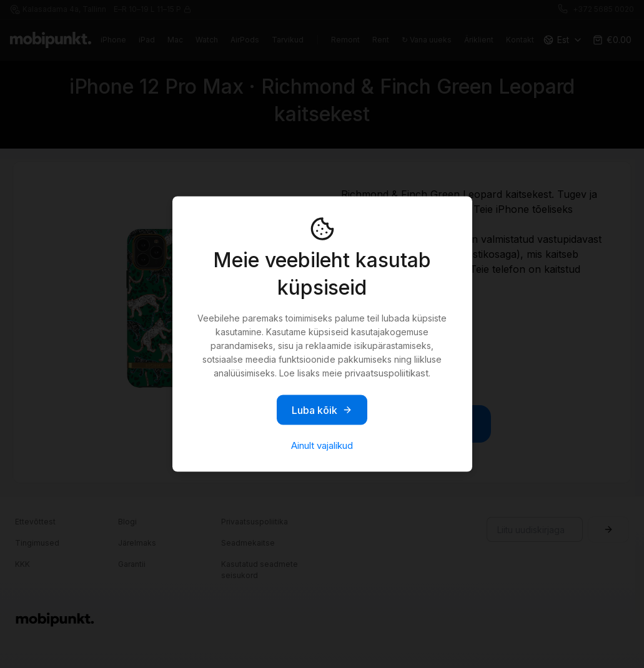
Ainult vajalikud (322, 445)
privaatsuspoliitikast (387, 373)
